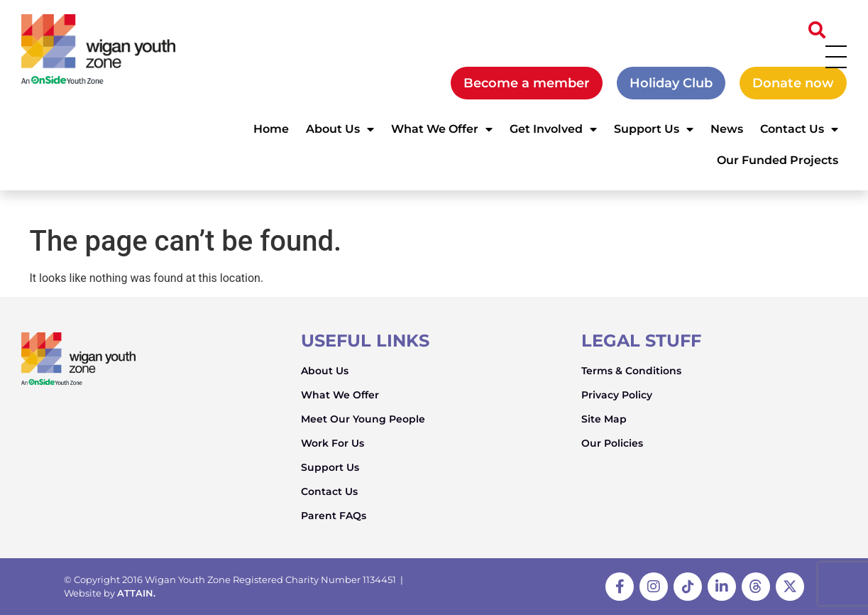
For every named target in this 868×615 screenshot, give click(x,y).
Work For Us (333, 443)
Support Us (654, 129)
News (727, 129)
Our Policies (612, 443)
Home (271, 129)
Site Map (604, 419)
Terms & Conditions (631, 371)
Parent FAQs (334, 516)
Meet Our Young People (363, 419)
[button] (817, 30)
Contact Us (799, 129)
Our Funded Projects (778, 160)
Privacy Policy (617, 395)
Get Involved (553, 129)
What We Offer (442, 129)
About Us (340, 129)
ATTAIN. (136, 593)
